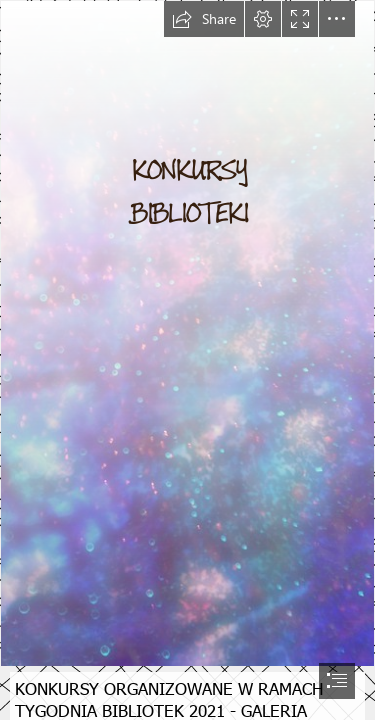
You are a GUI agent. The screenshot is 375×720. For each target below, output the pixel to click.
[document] (187, 360)
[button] (204, 19)
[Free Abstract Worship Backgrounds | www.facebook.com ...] (187, 333)
